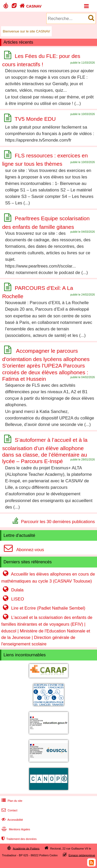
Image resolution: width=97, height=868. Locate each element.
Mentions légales (15, 829)
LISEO (13, 599)
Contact (9, 810)
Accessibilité (12, 820)
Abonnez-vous (23, 550)
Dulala (12, 590)
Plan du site (11, 801)
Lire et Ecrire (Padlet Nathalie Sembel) (43, 608)
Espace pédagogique (82, 855)
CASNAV (30, 6)
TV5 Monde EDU (35, 119)
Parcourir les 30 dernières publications (58, 521)
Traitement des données (18, 839)
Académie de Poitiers (26, 848)
